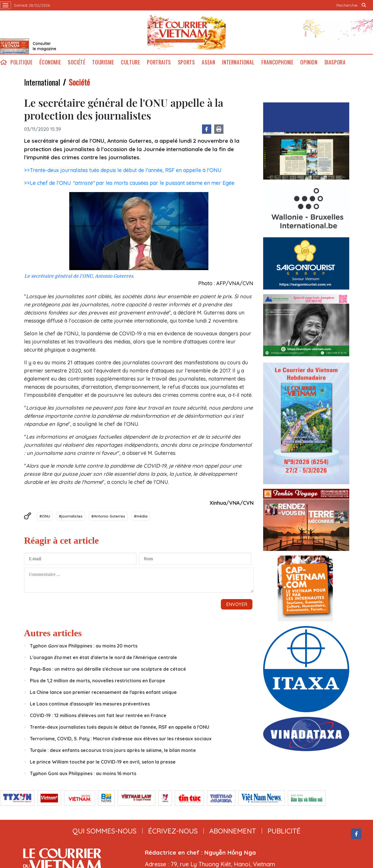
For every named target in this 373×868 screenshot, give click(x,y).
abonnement (233, 831)
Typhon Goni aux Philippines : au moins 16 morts (83, 773)
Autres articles (53, 633)
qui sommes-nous (104, 831)
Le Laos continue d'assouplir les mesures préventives (90, 704)
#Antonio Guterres (108, 516)
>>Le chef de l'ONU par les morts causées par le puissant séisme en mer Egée (129, 183)
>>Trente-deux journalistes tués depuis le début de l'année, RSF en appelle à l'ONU (123, 170)
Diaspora (335, 62)
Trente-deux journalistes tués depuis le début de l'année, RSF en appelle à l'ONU (120, 727)
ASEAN (208, 62)
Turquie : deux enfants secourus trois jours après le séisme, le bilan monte (113, 750)
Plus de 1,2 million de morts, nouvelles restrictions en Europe (98, 681)
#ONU (45, 516)
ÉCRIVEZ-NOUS (173, 831)
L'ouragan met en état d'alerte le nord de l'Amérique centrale (103, 657)
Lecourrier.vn (187, 32)
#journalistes (71, 516)
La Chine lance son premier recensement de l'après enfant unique (103, 692)
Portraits (159, 62)
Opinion (309, 62)
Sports (186, 62)
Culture (130, 62)
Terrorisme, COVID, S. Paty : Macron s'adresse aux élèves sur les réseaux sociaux (121, 739)
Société (77, 62)
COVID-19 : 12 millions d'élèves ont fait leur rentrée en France (98, 715)
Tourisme (103, 62)
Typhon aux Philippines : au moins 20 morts (84, 646)
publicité (284, 831)
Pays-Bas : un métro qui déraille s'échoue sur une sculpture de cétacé (108, 669)
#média (141, 516)
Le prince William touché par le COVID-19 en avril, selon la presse (103, 762)
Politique (21, 62)
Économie (50, 62)
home (3, 62)
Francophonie (277, 62)
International (238, 62)
